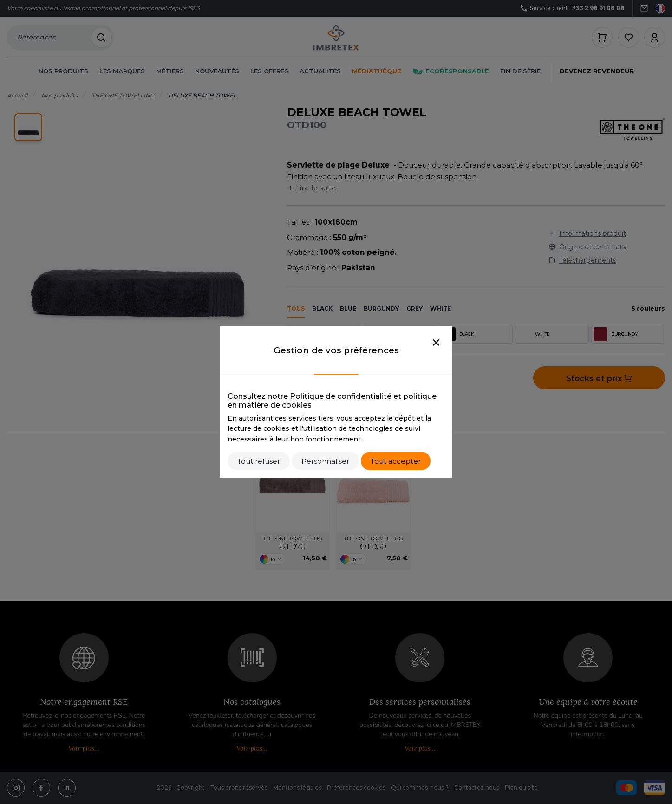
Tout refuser (259, 461)
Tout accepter (396, 461)
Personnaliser (325, 461)
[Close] (436, 343)
